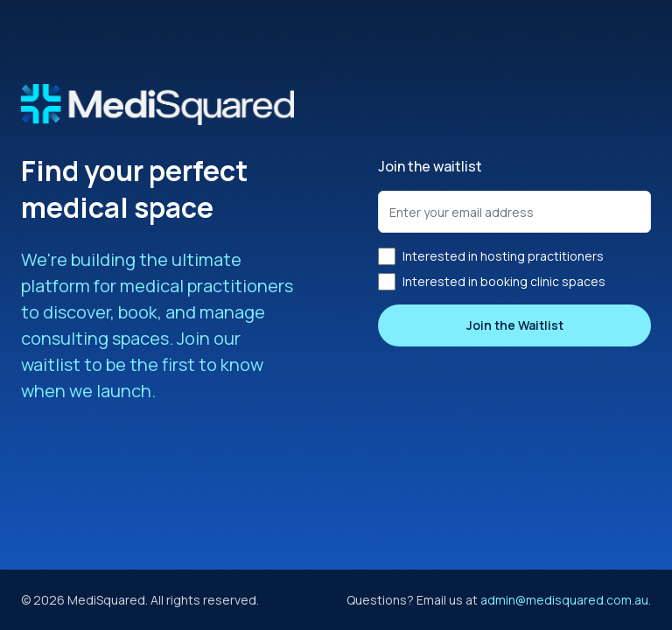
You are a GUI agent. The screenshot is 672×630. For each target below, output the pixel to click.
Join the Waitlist (515, 325)
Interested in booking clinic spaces (492, 282)
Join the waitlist (430, 166)
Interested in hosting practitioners (491, 256)
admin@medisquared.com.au (564, 600)
